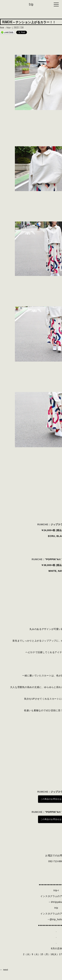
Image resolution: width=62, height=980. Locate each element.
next (6, 970)
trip (31, 4)
